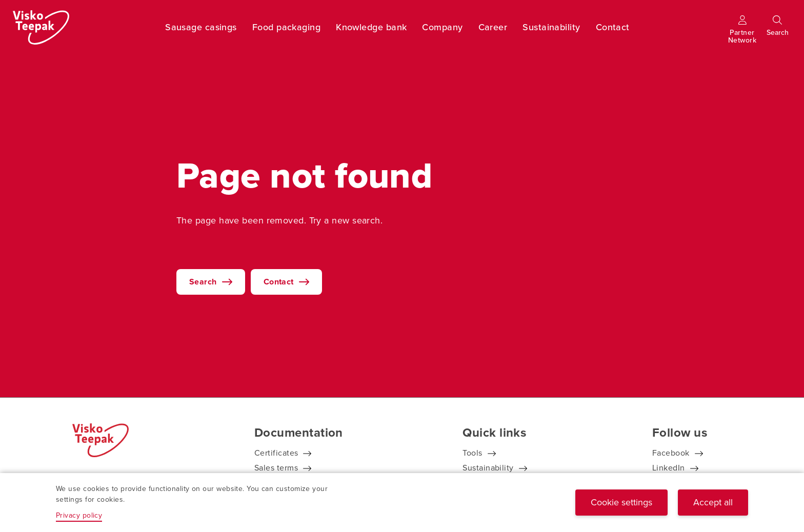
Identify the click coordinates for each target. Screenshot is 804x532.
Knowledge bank (371, 27)
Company (442, 27)
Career (493, 27)
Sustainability (551, 27)
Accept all (713, 502)
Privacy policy (79, 515)
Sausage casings (201, 27)
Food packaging (286, 27)
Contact (613, 27)
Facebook (671, 453)
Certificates (276, 453)
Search (203, 282)
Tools (472, 453)
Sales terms (276, 468)
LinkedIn (669, 468)
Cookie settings (621, 502)
